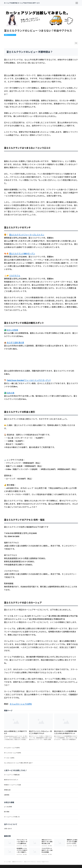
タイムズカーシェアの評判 (21, 704)
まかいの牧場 (12, 330)
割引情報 (25, 846)
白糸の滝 (11, 393)
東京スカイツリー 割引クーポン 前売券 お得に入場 (47, 842)
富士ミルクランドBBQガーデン (22, 254)
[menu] (77, 3)
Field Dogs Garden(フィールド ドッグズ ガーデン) (29, 380)
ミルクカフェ (15, 276)
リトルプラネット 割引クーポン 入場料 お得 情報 (47, 850)
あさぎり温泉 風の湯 (15, 343)
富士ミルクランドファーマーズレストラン (27, 235)
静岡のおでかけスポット (10, 35)
